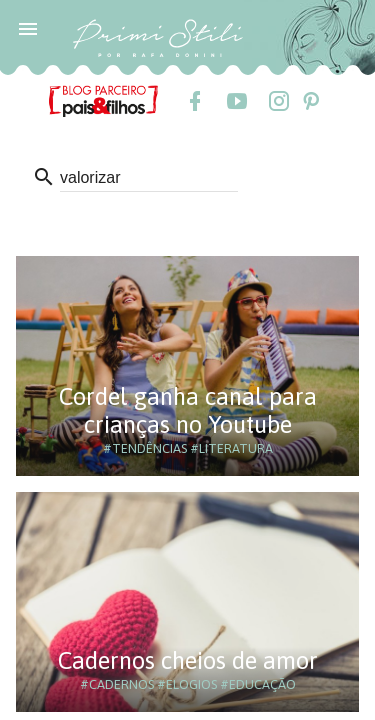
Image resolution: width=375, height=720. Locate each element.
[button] (28, 28)
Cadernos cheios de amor (188, 660)
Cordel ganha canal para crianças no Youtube (188, 410)
